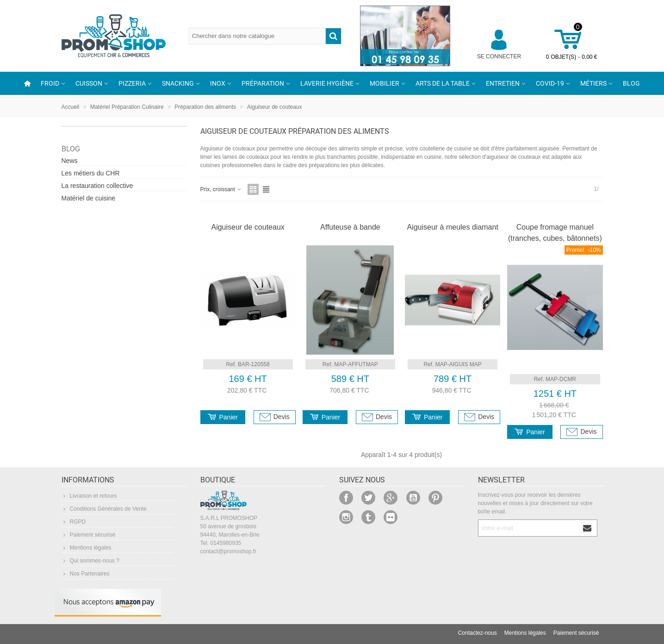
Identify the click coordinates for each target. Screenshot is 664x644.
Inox (218, 83)
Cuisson (89, 83)
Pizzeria (132, 83)
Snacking (178, 83)
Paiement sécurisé (89, 535)
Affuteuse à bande (350, 227)
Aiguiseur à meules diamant (452, 227)
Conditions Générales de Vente (104, 509)
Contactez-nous (478, 633)
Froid (50, 83)
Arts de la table (443, 83)
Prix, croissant (221, 189)
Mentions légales (87, 548)
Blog (631, 83)
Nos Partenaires (86, 574)
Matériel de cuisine (89, 198)
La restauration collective (97, 186)
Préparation (263, 83)
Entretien (503, 83)
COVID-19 (550, 83)
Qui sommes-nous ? (90, 561)
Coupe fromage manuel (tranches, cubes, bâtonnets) (555, 233)
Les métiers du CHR (91, 173)
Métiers (593, 83)
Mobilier (385, 83)
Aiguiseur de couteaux (248, 227)
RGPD (74, 522)
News (70, 161)
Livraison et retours (89, 496)
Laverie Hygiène (327, 83)
